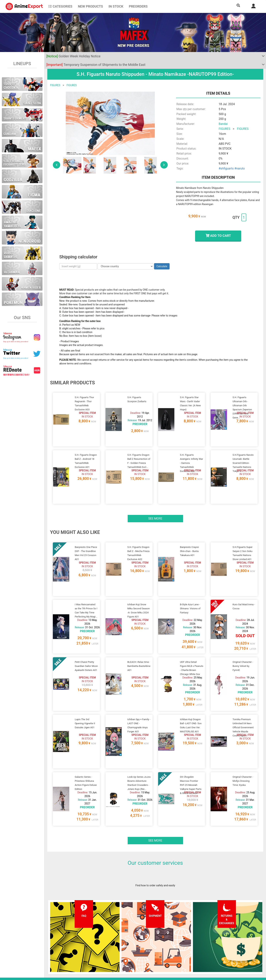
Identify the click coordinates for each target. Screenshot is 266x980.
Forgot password (168, 938)
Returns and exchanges (83, 953)
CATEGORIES (60, 6)
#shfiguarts (226, 168)
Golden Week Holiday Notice (73, 56)
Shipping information (81, 946)
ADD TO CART (218, 236)
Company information (126, 953)
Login (161, 946)
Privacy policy (121, 946)
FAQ (72, 938)
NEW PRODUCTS (91, 6)
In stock (116, 6)
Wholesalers (165, 953)
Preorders (138, 6)
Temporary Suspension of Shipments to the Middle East (96, 65)
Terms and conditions (126, 938)
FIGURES (55, 85)
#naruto (240, 168)
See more (155, 499)
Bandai (223, 124)
